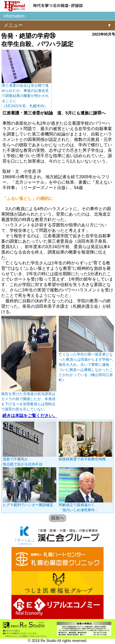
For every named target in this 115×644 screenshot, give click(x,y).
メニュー (13, 25)
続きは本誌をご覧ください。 (30, 415)
